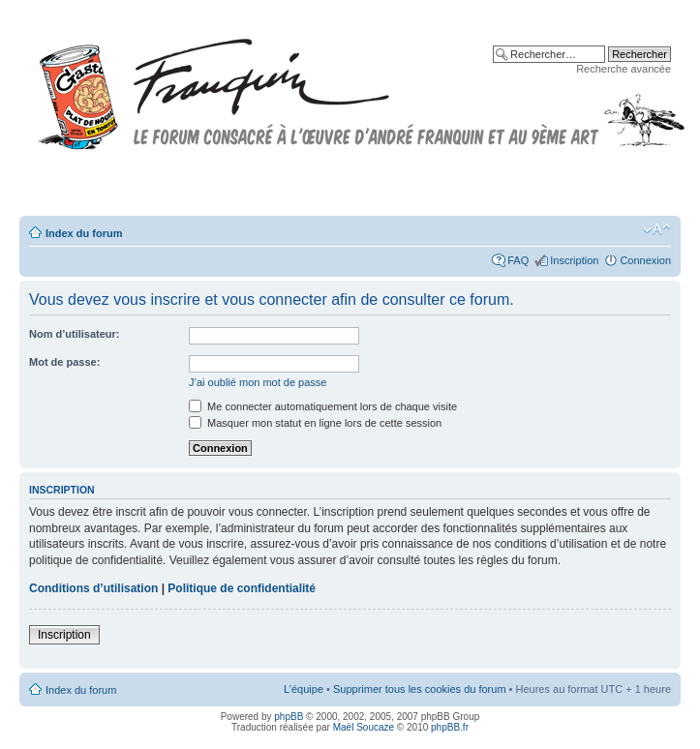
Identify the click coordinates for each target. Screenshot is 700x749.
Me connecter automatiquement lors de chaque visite (323, 406)
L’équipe (304, 689)
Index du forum (84, 233)
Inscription (574, 260)
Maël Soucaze (364, 727)
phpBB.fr (450, 727)
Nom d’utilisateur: (75, 334)
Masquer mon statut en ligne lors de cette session (315, 423)
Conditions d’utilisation (93, 588)
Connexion (645, 260)
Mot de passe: (64, 362)
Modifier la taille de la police (657, 229)
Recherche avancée (624, 69)
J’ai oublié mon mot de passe (258, 382)
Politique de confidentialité (242, 588)
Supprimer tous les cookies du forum (420, 689)
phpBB (289, 717)
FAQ (518, 260)
